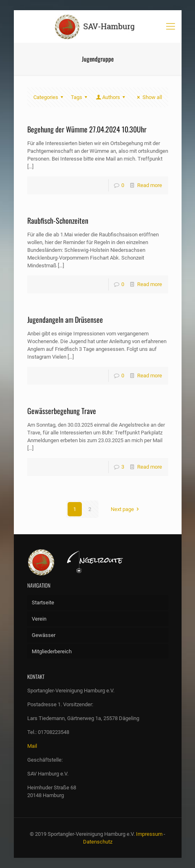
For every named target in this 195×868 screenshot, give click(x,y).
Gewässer (44, 635)
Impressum (149, 834)
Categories (49, 97)
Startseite (43, 603)
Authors (111, 97)
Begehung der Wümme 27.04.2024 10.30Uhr (87, 129)
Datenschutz (98, 842)
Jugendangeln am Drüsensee (65, 319)
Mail (32, 746)
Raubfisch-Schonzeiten (58, 220)
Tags (80, 97)
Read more (150, 185)
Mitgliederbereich (52, 651)
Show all (148, 97)
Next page (126, 509)
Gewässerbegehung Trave (62, 411)
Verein (39, 619)
